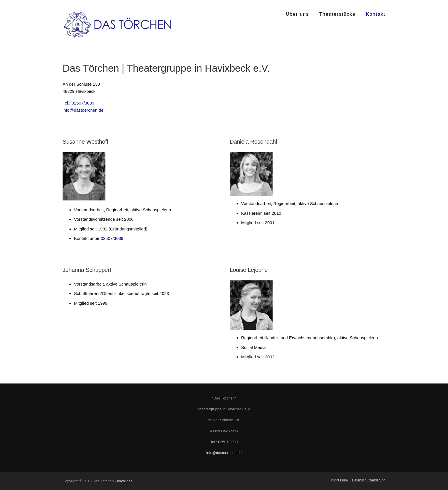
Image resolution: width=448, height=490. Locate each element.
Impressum (339, 480)
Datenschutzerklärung (369, 480)
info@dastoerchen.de (83, 110)
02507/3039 (112, 238)
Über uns (297, 14)
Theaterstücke (337, 14)
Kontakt (376, 14)
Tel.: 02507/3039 (78, 103)
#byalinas (125, 481)
